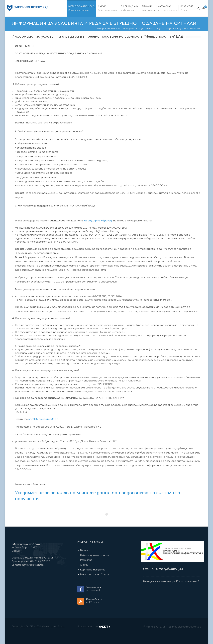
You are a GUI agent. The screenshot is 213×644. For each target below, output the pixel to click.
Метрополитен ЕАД (109, 29)
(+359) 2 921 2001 (43, 558)
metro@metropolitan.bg (29, 565)
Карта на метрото (93, 570)
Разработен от (94, 627)
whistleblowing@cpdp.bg (43, 419)
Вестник (85, 550)
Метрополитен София (94, 575)
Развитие (86, 560)
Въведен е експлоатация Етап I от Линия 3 (171, 582)
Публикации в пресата (94, 555)
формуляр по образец (98, 221)
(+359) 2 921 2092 (40, 561)
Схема (84, 565)
